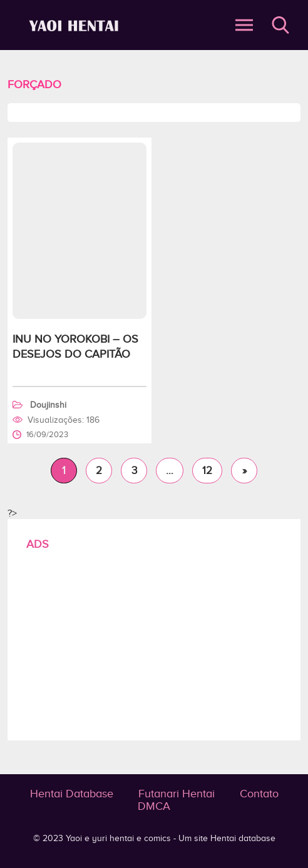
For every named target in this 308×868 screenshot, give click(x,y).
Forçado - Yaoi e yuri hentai (76, 25)
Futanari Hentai (177, 794)
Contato (259, 794)
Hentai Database (72, 794)
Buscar (280, 25)
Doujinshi (48, 405)
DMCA (154, 806)
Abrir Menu (244, 25)
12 (207, 471)
